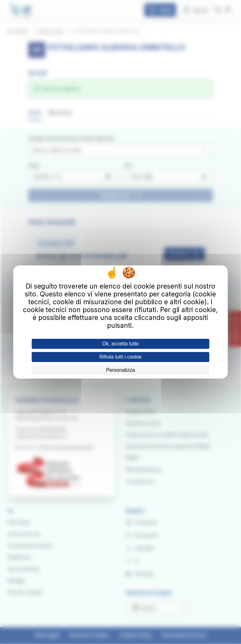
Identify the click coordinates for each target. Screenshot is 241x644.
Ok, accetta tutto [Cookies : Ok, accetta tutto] (121, 344)
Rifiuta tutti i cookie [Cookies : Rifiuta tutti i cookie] (120, 357)
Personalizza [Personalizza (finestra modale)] (120, 370)
